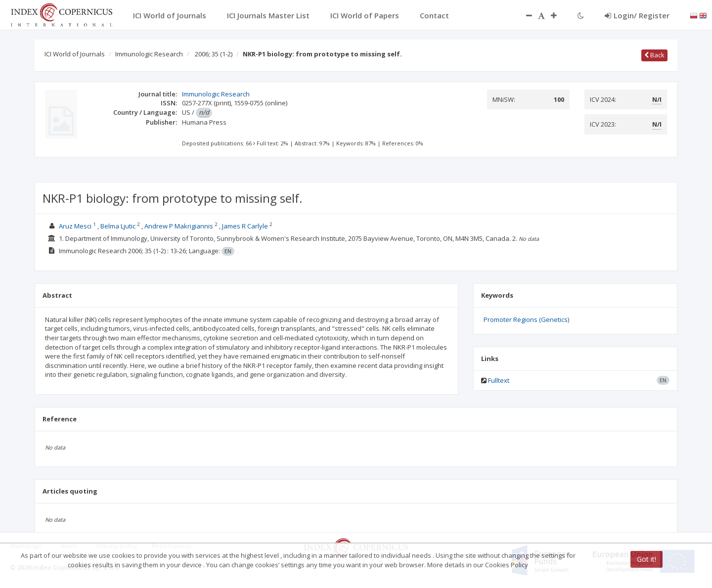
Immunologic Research (149, 54)
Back (654, 55)
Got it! (646, 559)
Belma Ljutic (118, 226)
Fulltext (499, 380)
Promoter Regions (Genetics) (526, 319)
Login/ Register (637, 15)
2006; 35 (214, 54)
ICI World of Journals (75, 54)
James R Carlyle (245, 226)
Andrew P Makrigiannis (179, 226)
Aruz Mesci (75, 226)
